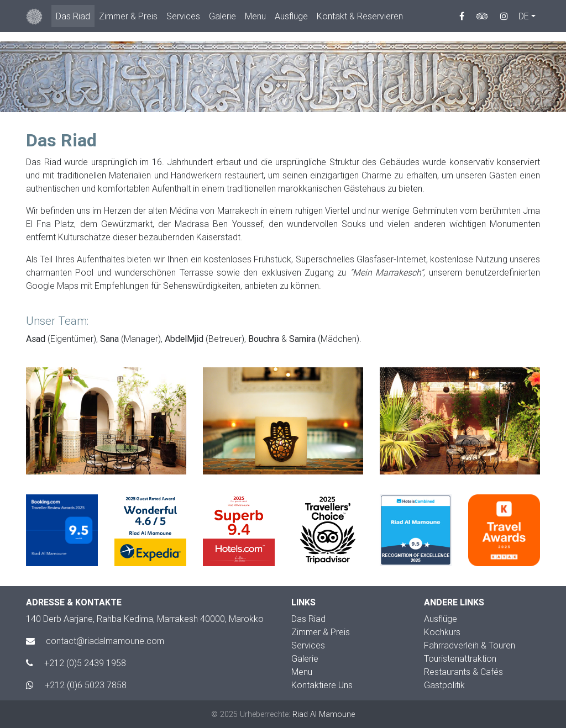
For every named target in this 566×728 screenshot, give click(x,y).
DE (524, 18)
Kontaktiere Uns (322, 685)
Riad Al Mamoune (324, 714)
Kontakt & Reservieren (360, 18)
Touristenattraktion (460, 658)
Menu (255, 18)
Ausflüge (291, 18)
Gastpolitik (444, 685)
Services (183, 18)
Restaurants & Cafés (463, 672)
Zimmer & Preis (128, 18)
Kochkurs (442, 632)
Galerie (222, 18)
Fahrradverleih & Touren (470, 645)
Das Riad (73, 18)
